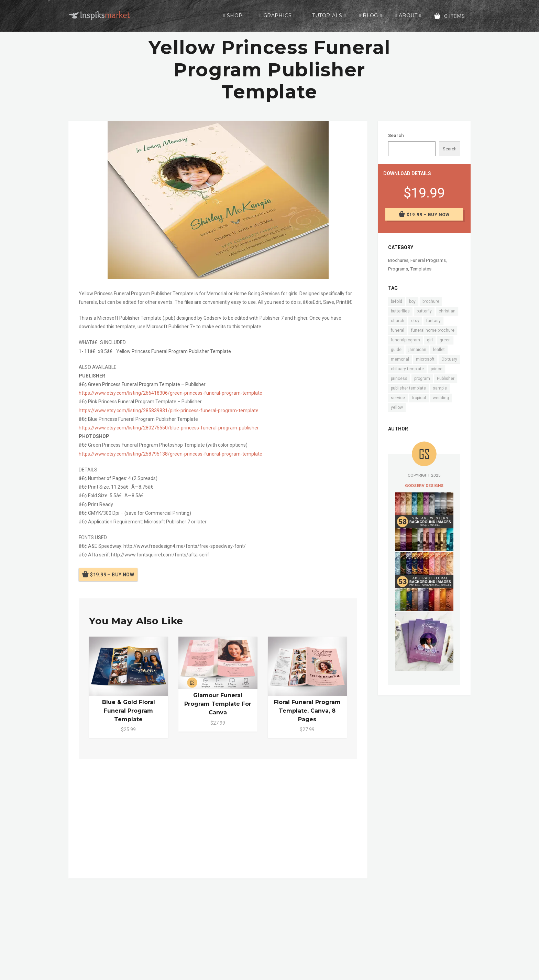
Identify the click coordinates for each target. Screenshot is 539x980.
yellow (397, 407)
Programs (398, 269)
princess (399, 379)
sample (440, 388)
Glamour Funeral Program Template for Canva (218, 704)
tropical (419, 398)
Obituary (449, 359)
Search (396, 135)
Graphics (277, 15)
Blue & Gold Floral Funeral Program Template (129, 711)
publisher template (408, 388)
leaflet (439, 350)
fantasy (433, 321)
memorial (400, 359)
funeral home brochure (433, 330)
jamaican (417, 350)
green (445, 340)
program (422, 379)
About (408, 15)
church (398, 321)
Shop (235, 15)
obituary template (407, 369)
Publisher (446, 379)
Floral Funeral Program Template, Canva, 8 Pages (307, 711)
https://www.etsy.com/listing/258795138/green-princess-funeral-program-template (170, 454)
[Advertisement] (218, 817)
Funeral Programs (428, 260)
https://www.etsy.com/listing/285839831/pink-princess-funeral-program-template (169, 411)
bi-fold (397, 301)
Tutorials (327, 15)
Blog (370, 15)
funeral (398, 330)
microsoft (425, 359)
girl (430, 340)
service (398, 398)
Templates (421, 269)
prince (437, 369)
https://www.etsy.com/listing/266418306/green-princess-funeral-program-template (170, 393)
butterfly (424, 311)
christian (447, 311)
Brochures (398, 260)
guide (396, 350)
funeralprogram (405, 340)
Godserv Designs (424, 486)
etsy (415, 321)
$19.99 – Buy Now (112, 575)
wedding (441, 398)
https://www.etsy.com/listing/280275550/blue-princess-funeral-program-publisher (169, 428)
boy (412, 301)
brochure (431, 301)
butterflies (400, 311)
